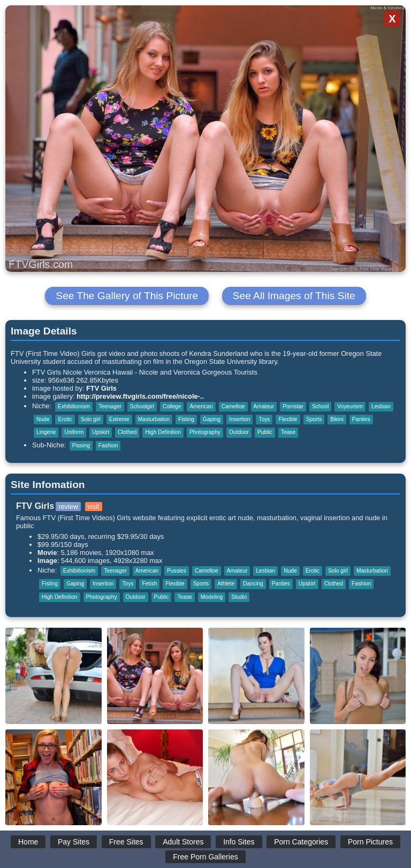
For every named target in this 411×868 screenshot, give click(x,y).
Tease (288, 432)
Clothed (127, 432)
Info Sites (239, 842)
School (320, 406)
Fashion (108, 446)
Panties (361, 419)
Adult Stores (183, 842)
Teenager (110, 406)
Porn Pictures (370, 842)
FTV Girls (101, 388)
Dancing (253, 584)
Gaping (212, 419)
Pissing (81, 446)
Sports (314, 419)
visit (94, 507)
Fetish (149, 584)
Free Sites (126, 842)
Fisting (186, 419)
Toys (264, 419)
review (68, 507)
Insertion (239, 419)
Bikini (337, 419)
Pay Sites (74, 842)
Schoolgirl (142, 406)
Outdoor (239, 432)
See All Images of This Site (294, 296)
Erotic (65, 419)
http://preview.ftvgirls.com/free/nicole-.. (140, 396)
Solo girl (91, 419)
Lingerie (46, 432)
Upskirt (101, 432)
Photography (205, 432)
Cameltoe (233, 406)
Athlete (226, 584)
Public (265, 432)
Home (28, 842)
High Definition (163, 432)
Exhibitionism (74, 406)
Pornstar (293, 406)
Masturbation (154, 419)
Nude (43, 419)
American (201, 406)
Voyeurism (350, 406)
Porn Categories (301, 842)
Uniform (74, 432)
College (172, 406)
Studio (239, 597)
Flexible (288, 419)
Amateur (264, 406)
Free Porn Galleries (205, 857)
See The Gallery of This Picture (127, 296)
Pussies (177, 571)
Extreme (119, 419)
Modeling (212, 597)
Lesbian (381, 406)
